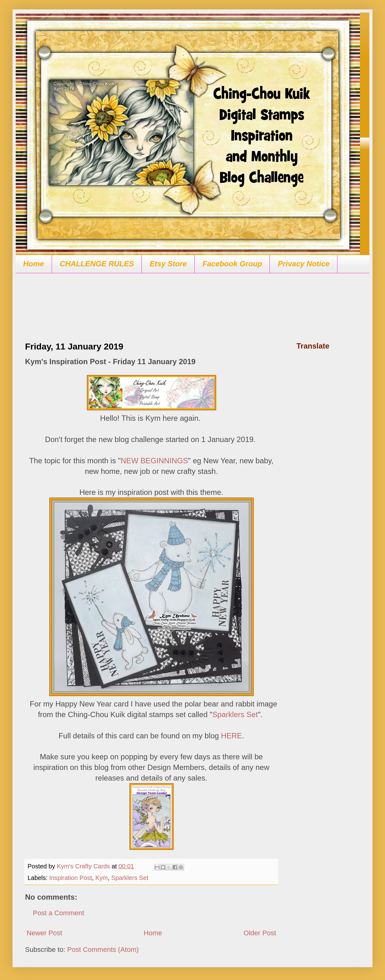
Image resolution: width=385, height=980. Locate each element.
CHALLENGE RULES (97, 264)
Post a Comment (59, 913)
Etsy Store (168, 264)
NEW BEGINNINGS (154, 461)
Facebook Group (232, 264)
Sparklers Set (235, 714)
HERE (231, 736)
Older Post (260, 933)
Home (34, 264)
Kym (102, 878)
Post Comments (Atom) (103, 950)
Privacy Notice (303, 264)
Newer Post (44, 933)
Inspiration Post (70, 878)
